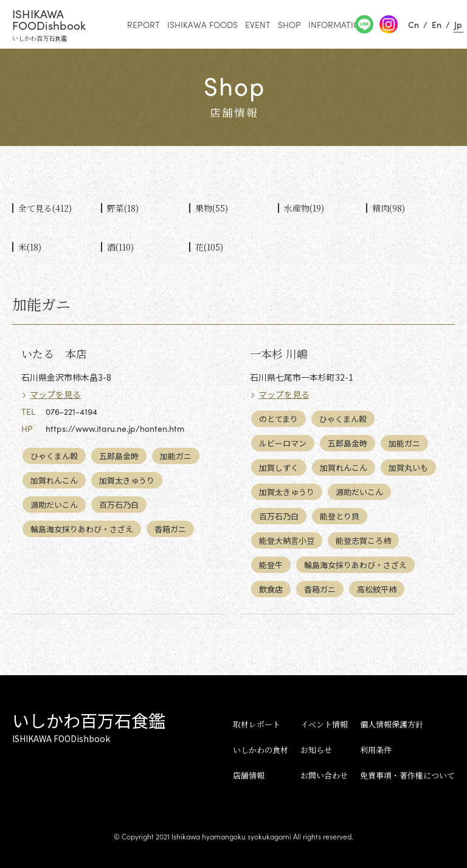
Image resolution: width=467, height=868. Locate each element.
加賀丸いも (408, 467)
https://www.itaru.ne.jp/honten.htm (115, 428)
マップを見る (55, 394)
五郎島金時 (119, 456)
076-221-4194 (71, 411)
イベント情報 (324, 724)
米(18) (30, 247)
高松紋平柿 (377, 589)
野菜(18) (123, 208)
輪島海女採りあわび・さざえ (82, 529)
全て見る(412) (45, 208)
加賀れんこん (54, 480)
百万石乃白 (119, 505)
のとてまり (278, 419)
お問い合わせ (324, 775)
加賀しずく (279, 467)
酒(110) (120, 247)
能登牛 (271, 565)
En (437, 24)
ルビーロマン (283, 443)
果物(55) (212, 208)
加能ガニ (176, 456)
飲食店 (271, 589)
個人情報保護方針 (392, 724)
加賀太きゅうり (127, 480)
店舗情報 (249, 775)
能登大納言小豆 (287, 540)
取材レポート (257, 724)
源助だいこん (54, 505)
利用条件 (376, 750)
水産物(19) (304, 208)
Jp (458, 24)
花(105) (209, 247)
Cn (413, 24)
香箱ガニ (170, 529)
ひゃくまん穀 (54, 456)
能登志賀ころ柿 (363, 540)
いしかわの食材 (261, 750)
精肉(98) (389, 208)
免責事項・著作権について (407, 775)
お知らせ (316, 750)
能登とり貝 (340, 516)
